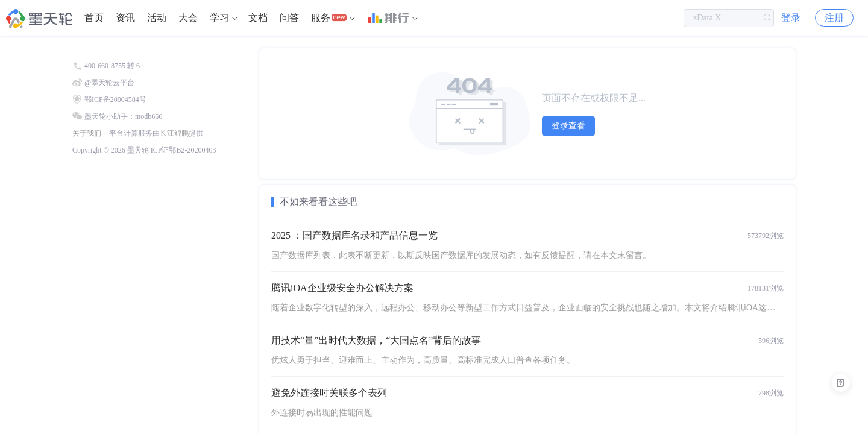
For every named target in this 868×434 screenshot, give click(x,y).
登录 (791, 18)
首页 (94, 18)
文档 (258, 18)
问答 (289, 18)
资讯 (125, 18)
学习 (219, 18)
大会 (188, 18)
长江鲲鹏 (174, 133)
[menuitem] (94, 18)
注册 (834, 18)
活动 (157, 18)
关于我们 (87, 133)
